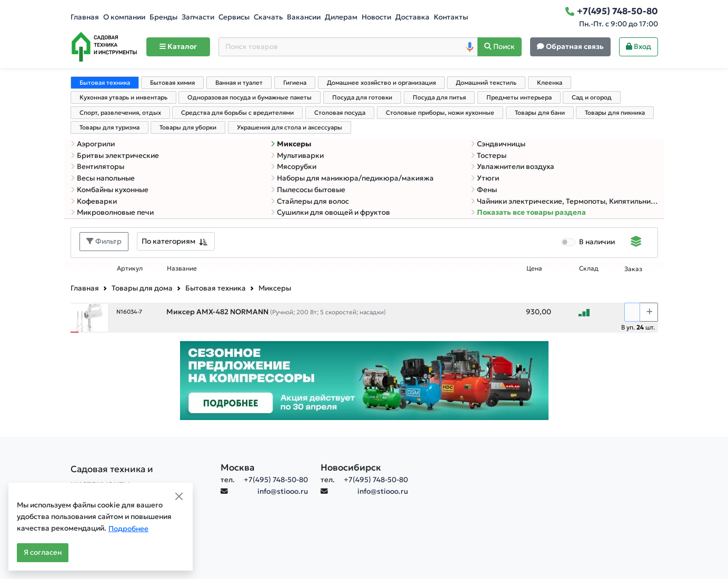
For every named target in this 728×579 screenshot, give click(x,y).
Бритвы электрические (115, 156)
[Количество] (632, 312)
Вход (639, 47)
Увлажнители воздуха (512, 167)
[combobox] (176, 241)
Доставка (412, 17)
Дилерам (341, 17)
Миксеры (291, 144)
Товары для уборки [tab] (188, 127)
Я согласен (43, 552)
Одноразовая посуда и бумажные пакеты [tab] (250, 97)
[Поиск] (500, 47)
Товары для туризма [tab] (109, 127)
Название (182, 268)
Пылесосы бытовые (308, 190)
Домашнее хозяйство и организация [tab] (381, 83)
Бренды (163, 17)
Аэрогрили (93, 144)
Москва (238, 467)
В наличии (597, 242)
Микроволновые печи (112, 212)
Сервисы (234, 17)
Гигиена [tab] (295, 83)
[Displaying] (636, 243)
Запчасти (198, 17)
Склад (589, 268)
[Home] (104, 47)
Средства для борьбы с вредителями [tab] (237, 113)
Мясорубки (293, 167)
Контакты (451, 17)
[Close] (179, 496)
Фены (484, 190)
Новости (376, 17)
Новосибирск (351, 467)
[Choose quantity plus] (649, 312)
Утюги (485, 178)
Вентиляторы (97, 167)
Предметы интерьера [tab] (519, 97)
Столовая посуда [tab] (340, 113)
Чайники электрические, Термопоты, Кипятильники (564, 201)
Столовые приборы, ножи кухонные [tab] (440, 113)
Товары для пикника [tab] (615, 113)
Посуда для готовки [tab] (362, 97)
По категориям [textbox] (168, 241)
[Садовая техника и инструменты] (139, 476)
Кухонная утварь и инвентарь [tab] (123, 97)
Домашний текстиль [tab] (486, 83)
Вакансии (304, 17)
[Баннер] (364, 380)
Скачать (268, 17)
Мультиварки (297, 156)
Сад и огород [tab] (592, 97)
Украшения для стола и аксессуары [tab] (290, 127)
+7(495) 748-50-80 (276, 480)
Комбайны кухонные (109, 190)
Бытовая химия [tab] (172, 83)
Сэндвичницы (498, 144)
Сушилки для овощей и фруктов (330, 212)
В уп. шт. (638, 327)
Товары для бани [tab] (540, 113)
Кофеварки (94, 201)
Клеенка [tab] (550, 83)
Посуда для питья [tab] (439, 97)
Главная (85, 17)
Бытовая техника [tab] (105, 83)
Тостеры (488, 156)
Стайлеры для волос (310, 201)
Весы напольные (103, 178)
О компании (124, 17)
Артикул (130, 268)
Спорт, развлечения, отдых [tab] (120, 113)
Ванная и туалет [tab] (239, 83)
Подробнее (128, 529)
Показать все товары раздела (528, 212)
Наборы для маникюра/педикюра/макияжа (352, 178)
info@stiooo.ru (283, 491)
